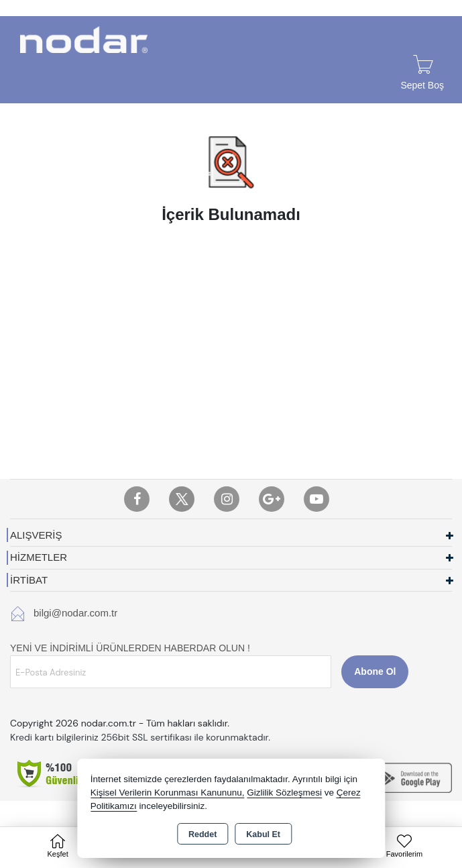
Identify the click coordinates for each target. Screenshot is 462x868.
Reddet (203, 834)
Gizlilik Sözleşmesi (284, 793)
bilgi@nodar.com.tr (75, 613)
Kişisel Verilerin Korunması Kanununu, (168, 793)
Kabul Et (263, 834)
